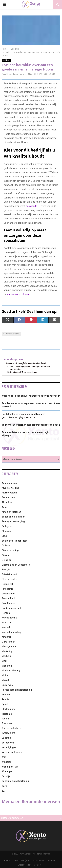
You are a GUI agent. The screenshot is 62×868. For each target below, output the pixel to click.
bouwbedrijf (32, 206)
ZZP (4, 791)
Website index (24, 865)
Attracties (7, 502)
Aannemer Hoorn (11, 334)
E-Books (6, 560)
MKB (4, 661)
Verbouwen (8, 743)
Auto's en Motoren (11, 512)
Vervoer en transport (13, 752)
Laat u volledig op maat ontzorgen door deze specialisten (30, 368)
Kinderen (7, 637)
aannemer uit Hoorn (18, 294)
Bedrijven (6, 60)
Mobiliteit (7, 666)
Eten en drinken (10, 579)
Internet (6, 627)
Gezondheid (8, 598)
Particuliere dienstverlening (17, 690)
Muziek (6, 680)
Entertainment (9, 574)
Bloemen (7, 531)
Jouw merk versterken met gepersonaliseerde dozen (31, 425)
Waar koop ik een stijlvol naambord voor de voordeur (31, 396)
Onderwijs (7, 685)
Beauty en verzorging (13, 521)
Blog (4, 536)
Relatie (5, 699)
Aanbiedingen (9, 483)
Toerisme (7, 723)
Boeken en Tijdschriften (14, 541)
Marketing (7, 651)
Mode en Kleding (11, 671)
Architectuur (8, 497)
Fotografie (7, 589)
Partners (52, 861)
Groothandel (9, 603)
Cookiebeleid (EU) (21, 861)
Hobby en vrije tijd (11, 608)
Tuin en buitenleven (12, 728)
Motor (5, 675)
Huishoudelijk (9, 618)
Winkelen (7, 762)
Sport (5, 704)
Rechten (6, 695)
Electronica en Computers (16, 565)
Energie (6, 570)
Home (7, 861)
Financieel (7, 584)
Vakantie (6, 738)
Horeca (6, 613)
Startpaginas (9, 709)
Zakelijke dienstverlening (15, 781)
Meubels (6, 656)
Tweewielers (8, 733)
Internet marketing (12, 632)
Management (9, 646)
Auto (4, 507)
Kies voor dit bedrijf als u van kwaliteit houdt (26, 363)
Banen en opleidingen (13, 517)
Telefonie (7, 714)
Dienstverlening (10, 550)
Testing (6, 719)
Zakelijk (6, 776)
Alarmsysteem (10, 493)
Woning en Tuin (10, 767)
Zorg (4, 786)
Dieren (5, 555)
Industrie (7, 622)
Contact (38, 865)
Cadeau (6, 546)
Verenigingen (9, 747)
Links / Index (8, 642)
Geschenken (8, 594)
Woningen (7, 771)
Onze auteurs (38, 861)
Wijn (4, 757)
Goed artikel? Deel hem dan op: (24, 372)
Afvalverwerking (10, 488)
